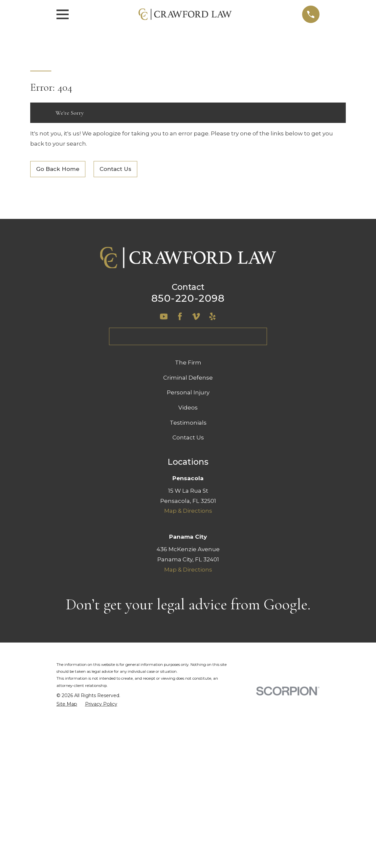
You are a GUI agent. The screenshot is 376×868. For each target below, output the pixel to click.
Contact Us (115, 169)
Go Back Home (58, 169)
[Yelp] (212, 317)
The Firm (188, 363)
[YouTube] (164, 317)
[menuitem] (67, 704)
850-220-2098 (188, 298)
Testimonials (188, 423)
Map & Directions (188, 511)
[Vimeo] (196, 317)
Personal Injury (188, 392)
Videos (188, 408)
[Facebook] (180, 317)
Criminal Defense (188, 378)
